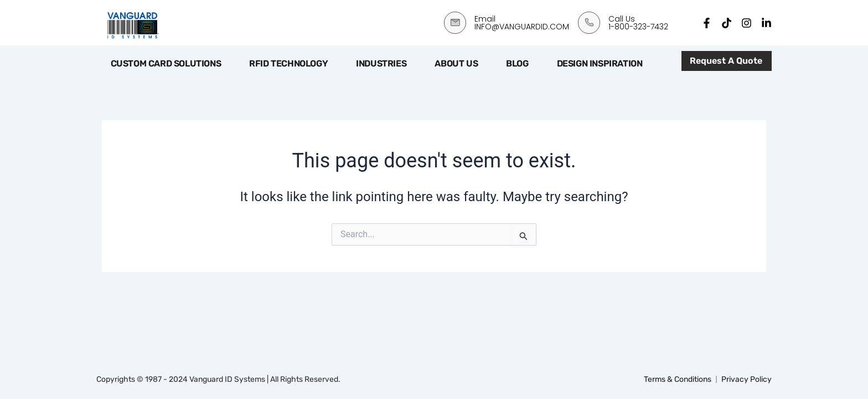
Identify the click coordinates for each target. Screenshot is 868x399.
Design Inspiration (600, 63)
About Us (456, 63)
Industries (381, 63)
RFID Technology (288, 63)
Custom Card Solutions (166, 63)
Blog (517, 63)
